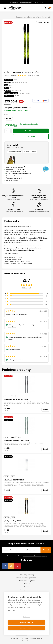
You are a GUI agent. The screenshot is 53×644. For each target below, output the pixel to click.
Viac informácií (12, 610)
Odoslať (46, 550)
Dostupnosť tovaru (26, 590)
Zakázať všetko (26, 622)
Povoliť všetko (26, 628)
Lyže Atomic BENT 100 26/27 (14, 480)
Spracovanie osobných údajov (26, 578)
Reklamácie (26, 584)
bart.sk (30, 641)
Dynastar (13, 75)
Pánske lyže (47, 17)
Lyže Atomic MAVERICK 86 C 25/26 (16, 440)
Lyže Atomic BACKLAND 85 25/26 (16, 399)
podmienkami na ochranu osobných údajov (35, 556)
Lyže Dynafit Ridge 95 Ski (13, 521)
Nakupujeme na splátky (27, 581)
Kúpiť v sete (31, 137)
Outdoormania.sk (21, 17)
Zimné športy (32, 17)
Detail (45, 410)
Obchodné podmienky (26, 575)
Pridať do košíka (31, 131)
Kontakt (26, 587)
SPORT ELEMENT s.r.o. (22, 639)
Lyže (40, 17)
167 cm (9, 119)
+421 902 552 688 (14, 152)
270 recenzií (27, 288)
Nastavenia (26, 617)
